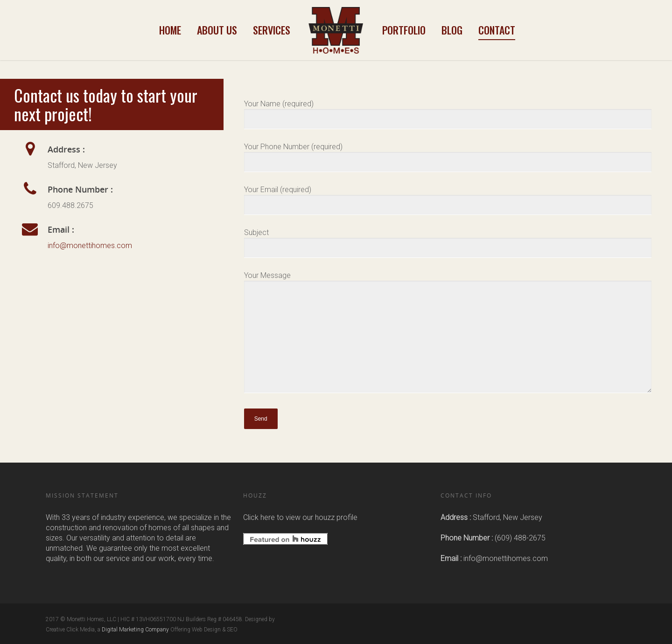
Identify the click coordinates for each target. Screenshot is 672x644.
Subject (448, 243)
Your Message (448, 333)
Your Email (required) (448, 200)
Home (170, 30)
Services (272, 30)
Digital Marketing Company (135, 630)
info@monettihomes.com (90, 246)
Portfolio (404, 30)
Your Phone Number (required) (448, 157)
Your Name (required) (448, 114)
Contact (497, 30)
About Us (217, 30)
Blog (452, 30)
